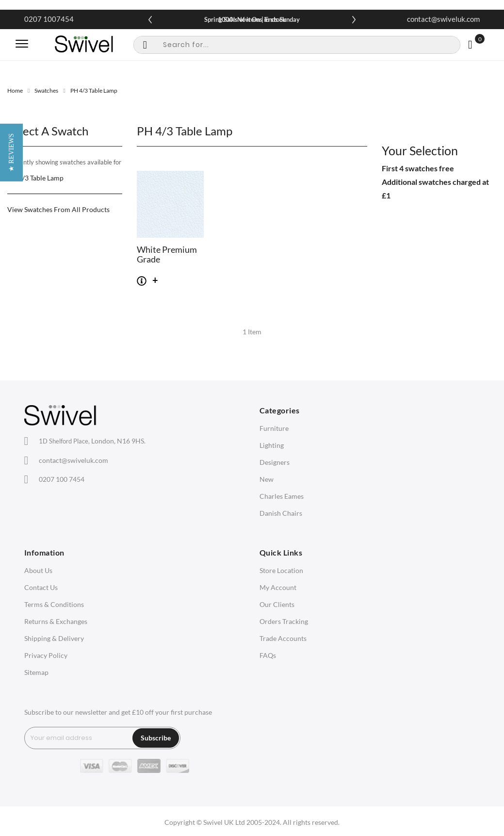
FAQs (268, 655)
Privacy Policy (46, 655)
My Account (278, 587)
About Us (38, 570)
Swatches (46, 90)
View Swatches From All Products (58, 209)
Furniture (274, 428)
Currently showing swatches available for (64, 162)
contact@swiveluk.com (443, 19)
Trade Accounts (283, 638)
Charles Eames (282, 496)
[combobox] (297, 45)
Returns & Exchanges (56, 621)
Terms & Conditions (54, 604)
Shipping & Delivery (54, 638)
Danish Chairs (281, 513)
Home (15, 90)
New (267, 479)
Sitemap (36, 672)
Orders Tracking (284, 621)
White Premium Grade (167, 255)
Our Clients (277, 604)
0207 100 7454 (62, 479)
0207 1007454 (49, 19)
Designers (275, 462)
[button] (11, 418)
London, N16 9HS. (92, 441)
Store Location (281, 570)
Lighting (272, 445)
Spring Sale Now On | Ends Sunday (252, 19)
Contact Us (41, 587)
